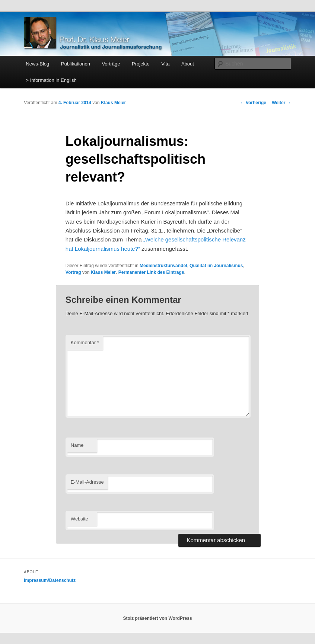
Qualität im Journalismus (216, 266)
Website (79, 519)
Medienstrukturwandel (163, 266)
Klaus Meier (113, 103)
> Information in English (51, 80)
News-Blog (37, 64)
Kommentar (85, 342)
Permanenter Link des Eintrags (151, 272)
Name (77, 445)
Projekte (141, 64)
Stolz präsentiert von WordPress (157, 618)
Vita (165, 64)
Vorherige (253, 103)
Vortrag (73, 272)
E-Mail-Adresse (87, 482)
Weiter (281, 103)
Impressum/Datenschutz (50, 580)
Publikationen (76, 64)
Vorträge (111, 64)
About (188, 64)
